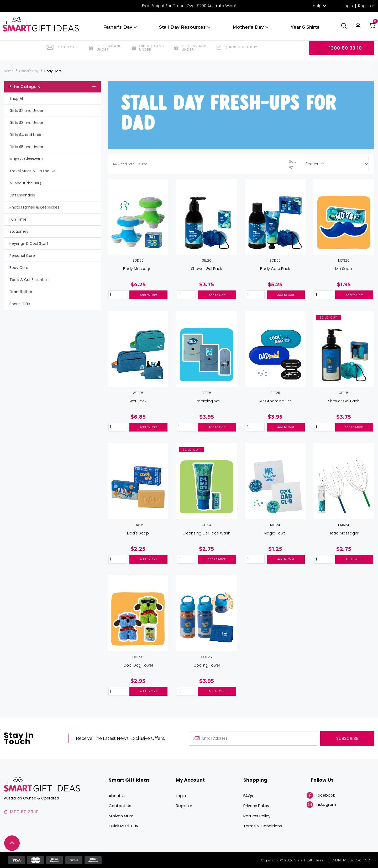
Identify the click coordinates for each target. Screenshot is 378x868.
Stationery (19, 231)
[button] (357, 29)
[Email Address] (253, 738)
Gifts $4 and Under (27, 135)
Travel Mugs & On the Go (33, 171)
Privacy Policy (256, 806)
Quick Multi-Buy (123, 826)
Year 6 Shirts (305, 30)
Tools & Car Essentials (29, 280)
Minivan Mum (121, 816)
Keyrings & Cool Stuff (29, 243)
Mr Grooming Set (275, 401)
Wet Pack (138, 401)
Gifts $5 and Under (26, 147)
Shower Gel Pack (207, 269)
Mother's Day (250, 30)
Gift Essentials (22, 195)
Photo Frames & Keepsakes (34, 207)
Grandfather (21, 292)
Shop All (17, 98)
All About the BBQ (25, 183)
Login (348, 6)
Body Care (19, 268)
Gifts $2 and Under (26, 111)
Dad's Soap (138, 533)
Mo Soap (344, 269)
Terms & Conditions (263, 826)
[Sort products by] (336, 164)
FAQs (248, 796)
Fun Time (18, 219)
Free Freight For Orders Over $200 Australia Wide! (189, 6)
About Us (118, 796)
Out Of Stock (354, 427)
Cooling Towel (207, 665)
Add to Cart (148, 295)
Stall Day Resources (185, 30)
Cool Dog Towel (138, 665)
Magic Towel (275, 533)
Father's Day (120, 30)
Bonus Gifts (20, 304)
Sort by (292, 164)
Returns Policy (257, 816)
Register (366, 6)
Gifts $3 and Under (26, 123)
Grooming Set (207, 401)
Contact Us (120, 806)
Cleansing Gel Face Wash (206, 533)
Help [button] (317, 6)
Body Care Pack (275, 269)
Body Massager (138, 269)
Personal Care (22, 256)
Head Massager (344, 533)
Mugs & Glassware (26, 159)
